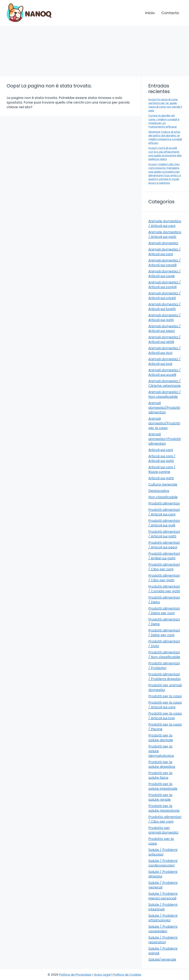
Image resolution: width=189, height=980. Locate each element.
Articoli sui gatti (161, 478)
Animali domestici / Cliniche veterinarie (165, 383)
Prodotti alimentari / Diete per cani (164, 633)
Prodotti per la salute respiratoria (164, 808)
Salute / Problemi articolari (163, 852)
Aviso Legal (102, 975)
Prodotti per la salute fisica (160, 775)
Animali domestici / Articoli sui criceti (165, 296)
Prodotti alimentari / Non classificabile (164, 655)
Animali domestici (163, 243)
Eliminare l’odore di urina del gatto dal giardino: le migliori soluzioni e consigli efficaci (165, 137)
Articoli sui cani (161, 450)
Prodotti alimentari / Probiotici (164, 666)
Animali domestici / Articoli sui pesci (165, 328)
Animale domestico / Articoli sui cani (165, 223)
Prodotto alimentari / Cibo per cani (165, 819)
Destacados (159, 491)
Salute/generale (162, 959)
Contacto (170, 13)
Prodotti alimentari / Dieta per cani (164, 611)
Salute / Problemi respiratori (163, 940)
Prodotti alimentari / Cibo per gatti (164, 578)
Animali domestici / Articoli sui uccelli (165, 372)
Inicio (150, 13)
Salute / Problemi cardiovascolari (163, 863)
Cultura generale (163, 484)
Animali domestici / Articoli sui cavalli (165, 263)
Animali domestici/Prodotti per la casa (164, 423)
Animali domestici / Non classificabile (165, 394)
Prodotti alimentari (164, 503)
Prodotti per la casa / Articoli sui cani (165, 705)
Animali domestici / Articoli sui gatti (165, 317)
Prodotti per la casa (165, 696)
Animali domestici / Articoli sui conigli (165, 285)
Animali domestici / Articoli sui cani (165, 252)
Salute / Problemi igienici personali (163, 896)
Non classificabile (163, 497)
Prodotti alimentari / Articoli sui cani (164, 512)
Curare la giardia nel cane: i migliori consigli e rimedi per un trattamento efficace (164, 121)
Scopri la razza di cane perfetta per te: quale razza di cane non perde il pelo (165, 105)
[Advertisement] (94, 51)
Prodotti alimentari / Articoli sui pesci (164, 545)
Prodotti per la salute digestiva (162, 764)
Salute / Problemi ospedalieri (163, 929)
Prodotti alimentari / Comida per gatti (164, 589)
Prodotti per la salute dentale (161, 738)
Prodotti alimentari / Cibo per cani (164, 567)
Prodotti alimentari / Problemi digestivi (164, 676)
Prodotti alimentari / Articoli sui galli (164, 523)
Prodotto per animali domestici (163, 830)
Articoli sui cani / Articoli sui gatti (162, 458)
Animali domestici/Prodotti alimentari (164, 408)
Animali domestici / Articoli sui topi (165, 361)
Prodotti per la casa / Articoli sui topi (165, 716)
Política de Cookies (127, 975)
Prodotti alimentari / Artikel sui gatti (164, 556)
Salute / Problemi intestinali (163, 907)
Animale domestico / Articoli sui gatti (165, 234)
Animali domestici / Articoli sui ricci (165, 350)
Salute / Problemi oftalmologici (163, 918)
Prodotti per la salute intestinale (163, 786)
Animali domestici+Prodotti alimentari (165, 439)
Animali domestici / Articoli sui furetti (165, 306)
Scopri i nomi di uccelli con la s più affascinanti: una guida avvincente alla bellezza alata (165, 154)
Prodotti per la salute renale (160, 797)
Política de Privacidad (75, 975)
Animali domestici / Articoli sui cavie (165, 274)
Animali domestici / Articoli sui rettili (165, 339)
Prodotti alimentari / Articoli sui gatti (164, 534)
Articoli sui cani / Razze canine (162, 469)
